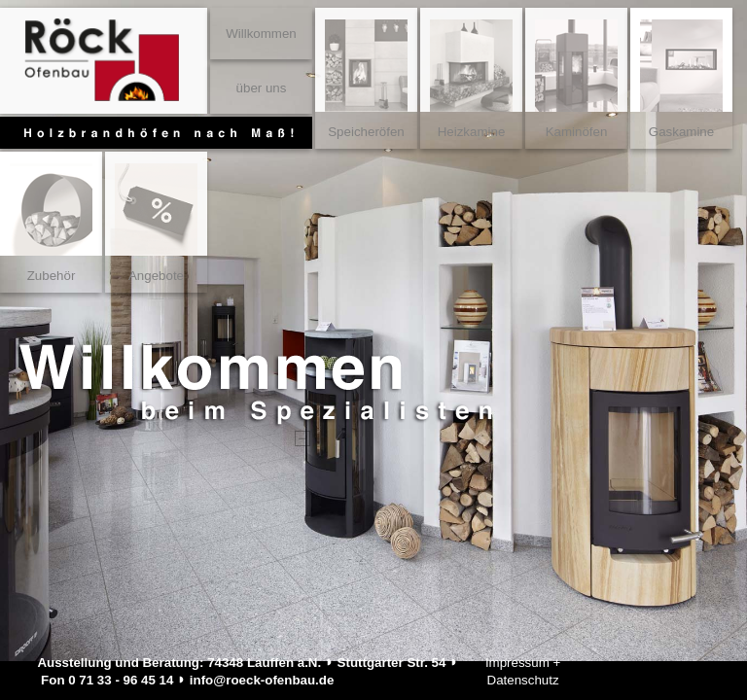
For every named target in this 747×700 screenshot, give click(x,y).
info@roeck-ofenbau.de (262, 680)
